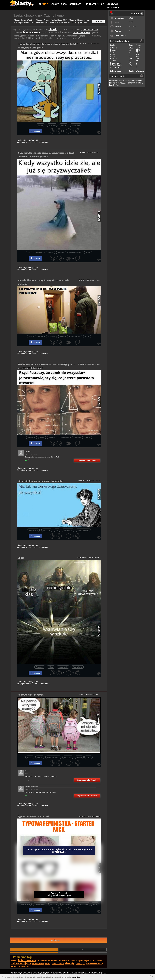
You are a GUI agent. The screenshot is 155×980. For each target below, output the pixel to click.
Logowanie (113, 4)
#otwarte (52, 438)
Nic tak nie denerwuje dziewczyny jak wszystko (40, 481)
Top (44, 4)
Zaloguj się (21, 142)
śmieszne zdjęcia (90, 30)
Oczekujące (75, 4)
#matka (64, 125)
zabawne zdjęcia (21, 963)
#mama (41, 125)
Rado (114, 61)
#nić (57, 530)
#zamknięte (65, 438)
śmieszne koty (95, 963)
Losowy (55, 4)
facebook (14, 966)
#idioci (51, 667)
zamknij (150, 976)
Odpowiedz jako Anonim (87, 460)
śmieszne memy (27, 960)
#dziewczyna (33, 530)
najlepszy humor (38, 964)
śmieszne (54, 961)
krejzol (114, 50)
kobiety (14, 961)
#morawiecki (76, 337)
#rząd (42, 438)
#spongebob (76, 125)
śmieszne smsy (24, 966)
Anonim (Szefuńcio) (32, 787)
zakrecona (117, 67)
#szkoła (40, 757)
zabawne (99, 961)
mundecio (138, 81)
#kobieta (40, 337)
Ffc (111, 81)
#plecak (79, 757)
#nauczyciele (63, 667)
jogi (131, 81)
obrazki (53, 29)
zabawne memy (64, 961)
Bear (114, 54)
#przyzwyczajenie (75, 253)
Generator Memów (94, 4)
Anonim (115, 48)
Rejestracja (114, 7)
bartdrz (112, 85)
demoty (70, 963)
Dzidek (115, 81)
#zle (29, 253)
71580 (131, 22)
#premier (63, 337)
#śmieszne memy (53, 757)
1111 (124, 83)
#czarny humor (40, 904)
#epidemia (77, 438)
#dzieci (30, 757)
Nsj (117, 85)
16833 (131, 18)
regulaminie (76, 977)
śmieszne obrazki (81, 33)
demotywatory (32, 32)
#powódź (61, 253)
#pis (30, 337)
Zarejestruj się (65, 895)
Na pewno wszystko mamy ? (31, 695)
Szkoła (21, 558)
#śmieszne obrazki (82, 904)
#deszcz (50, 253)
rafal (114, 57)
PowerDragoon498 (135, 83)
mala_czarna (117, 63)
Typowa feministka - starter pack (34, 816)
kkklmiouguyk (115, 83)
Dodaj (64, 4)
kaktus (114, 59)
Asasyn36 (97, 558)
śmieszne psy (80, 964)
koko (114, 52)
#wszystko (52, 125)
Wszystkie (140, 71)
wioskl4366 (124, 81)
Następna (55, 940)
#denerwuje (68, 530)
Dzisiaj (131, 71)
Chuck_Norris (117, 65)
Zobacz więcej (120, 35)
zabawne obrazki (44, 961)
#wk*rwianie (77, 667)
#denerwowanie (83, 530)
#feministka (66, 904)
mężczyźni (89, 960)
